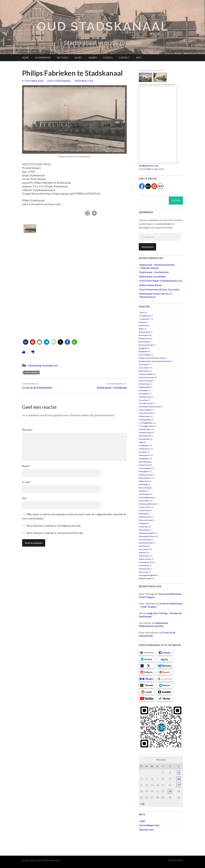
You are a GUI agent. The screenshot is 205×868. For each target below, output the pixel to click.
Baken (141, 329)
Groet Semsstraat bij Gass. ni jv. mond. (159, 289)
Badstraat (143, 325)
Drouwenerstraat (146, 377)
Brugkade (143, 348)
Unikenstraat (144, 569)
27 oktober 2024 (33, 81)
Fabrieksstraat (145, 397)
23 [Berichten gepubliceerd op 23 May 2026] (170, 791)
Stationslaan (144, 556)
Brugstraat (143, 351)
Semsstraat (143, 549)
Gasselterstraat (145, 403)
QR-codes (63, 58)
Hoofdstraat (144, 449)
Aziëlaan (142, 322)
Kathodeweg (34, 365)
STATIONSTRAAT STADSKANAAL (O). (161, 281)
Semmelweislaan (146, 543)
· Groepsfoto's (145, 316)
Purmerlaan (144, 530)
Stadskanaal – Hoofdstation (154, 272)
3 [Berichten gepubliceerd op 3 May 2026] (179, 773)
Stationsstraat (145, 559)
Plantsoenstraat (145, 520)
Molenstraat (144, 481)
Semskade (143, 546)
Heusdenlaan (144, 439)
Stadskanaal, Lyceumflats (153, 276)
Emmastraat (144, 384)
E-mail (27, 482)
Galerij (93, 58)
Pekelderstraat (145, 517)
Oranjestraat (144, 510)
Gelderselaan (144, 416)
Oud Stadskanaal (103, 26)
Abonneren (147, 247)
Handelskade (144, 429)
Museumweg (144, 488)
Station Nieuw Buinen (151, 285)
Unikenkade (144, 566)
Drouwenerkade (146, 374)
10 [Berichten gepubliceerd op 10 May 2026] (179, 779)
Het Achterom (145, 436)
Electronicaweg (145, 381)
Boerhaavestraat (146, 345)
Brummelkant (145, 355)
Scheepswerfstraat (147, 536)
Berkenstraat (144, 338)
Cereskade (143, 364)
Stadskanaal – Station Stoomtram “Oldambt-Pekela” (157, 266)
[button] (26, 342)
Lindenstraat (144, 465)
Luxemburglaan (145, 468)
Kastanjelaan (144, 458)
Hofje (141, 442)
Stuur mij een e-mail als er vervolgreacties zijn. (54, 526)
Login (142, 821)
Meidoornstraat (145, 475)
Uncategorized (50, 365)
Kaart (78, 58)
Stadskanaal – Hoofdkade (112, 386)
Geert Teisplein (145, 410)
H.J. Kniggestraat (146, 426)
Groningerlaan (145, 420)
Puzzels (108, 58)
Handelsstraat (145, 433)
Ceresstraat (144, 368)
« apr (142, 804)
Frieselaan (143, 400)
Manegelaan (144, 471)
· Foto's (142, 313)
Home (25, 58)
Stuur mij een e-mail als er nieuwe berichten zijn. (55, 533)
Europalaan (143, 390)
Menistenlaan (145, 478)
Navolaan (143, 491)
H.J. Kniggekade (145, 423)
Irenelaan (143, 452)
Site (24, 498)
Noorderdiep (144, 494)
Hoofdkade (143, 446)
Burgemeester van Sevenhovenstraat (154, 361)
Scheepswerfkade (146, 533)
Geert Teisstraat (146, 413)
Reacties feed (146, 829)
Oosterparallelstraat (147, 504)
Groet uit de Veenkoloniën (37, 386)
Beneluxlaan (144, 335)
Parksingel (143, 514)
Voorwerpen (43, 58)
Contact (124, 58)
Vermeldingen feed (149, 825)
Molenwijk (143, 484)
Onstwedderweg (146, 497)
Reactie (28, 430)
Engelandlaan (144, 387)
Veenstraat (143, 572)
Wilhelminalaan (145, 578)
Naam (26, 466)
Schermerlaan (145, 540)
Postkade (143, 523)
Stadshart (143, 553)
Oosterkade (144, 501)
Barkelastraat (144, 332)
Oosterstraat (144, 507)
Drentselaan (144, 371)
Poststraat (143, 527)
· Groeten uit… (145, 319)
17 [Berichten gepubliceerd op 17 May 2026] (179, 785)
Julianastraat (144, 455)
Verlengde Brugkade (147, 575)
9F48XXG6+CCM (148, 166)
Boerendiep (144, 342)
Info (139, 58)
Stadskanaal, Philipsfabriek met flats (153, 624)
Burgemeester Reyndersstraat (152, 358)
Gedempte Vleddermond (149, 407)
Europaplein (144, 394)
